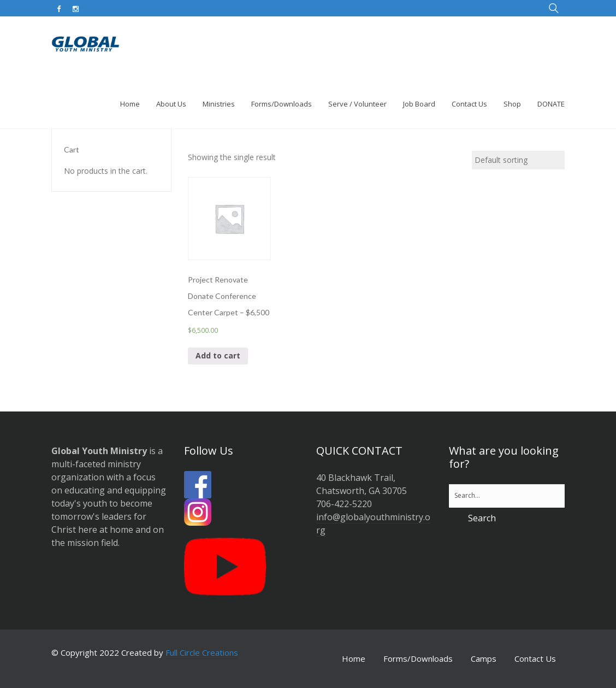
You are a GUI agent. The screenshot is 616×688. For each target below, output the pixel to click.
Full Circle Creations (202, 652)
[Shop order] (518, 160)
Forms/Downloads (418, 658)
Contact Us (535, 658)
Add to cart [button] (218, 355)
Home (354, 658)
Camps (484, 658)
